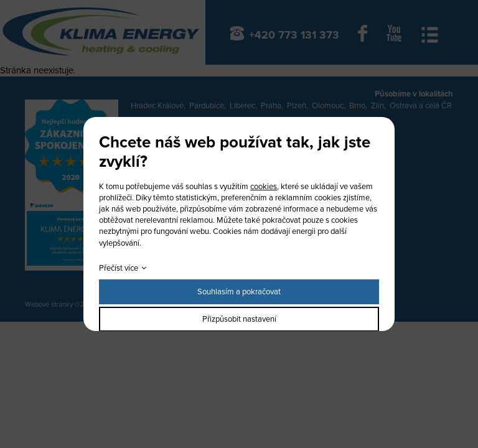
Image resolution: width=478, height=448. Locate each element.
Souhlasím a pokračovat (239, 292)
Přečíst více (119, 268)
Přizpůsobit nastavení (239, 319)
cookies (264, 187)
